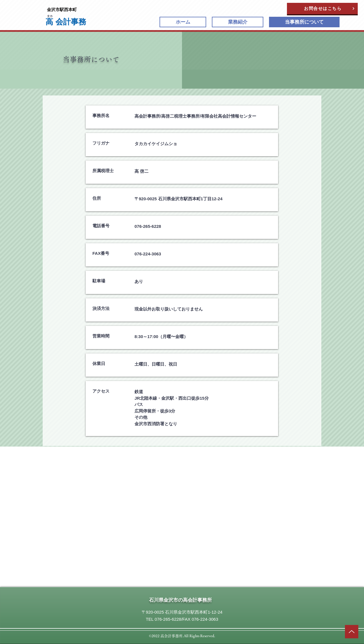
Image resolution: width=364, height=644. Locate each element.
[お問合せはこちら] (322, 9)
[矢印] (352, 632)
